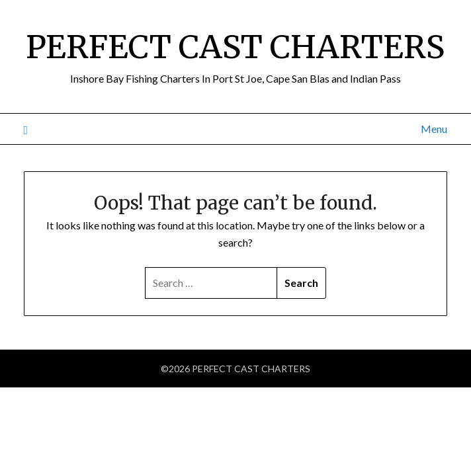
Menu (434, 129)
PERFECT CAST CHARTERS (235, 47)
